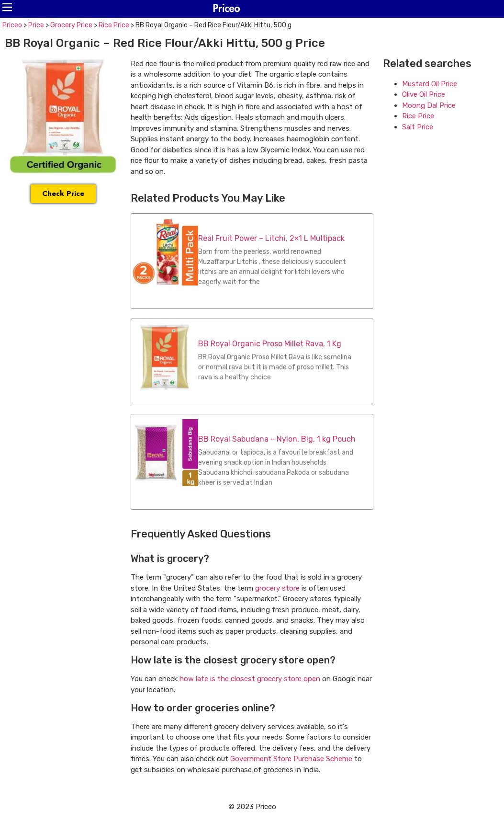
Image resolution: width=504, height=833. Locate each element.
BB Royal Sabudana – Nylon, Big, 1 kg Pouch (277, 439)
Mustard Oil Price (430, 84)
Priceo (12, 25)
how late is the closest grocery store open (250, 679)
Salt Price (418, 127)
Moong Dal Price (429, 105)
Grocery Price (71, 25)
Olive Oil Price (424, 94)
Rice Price (114, 25)
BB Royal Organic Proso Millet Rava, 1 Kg (270, 344)
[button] (7, 7)
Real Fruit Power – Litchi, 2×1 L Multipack (271, 238)
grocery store (277, 588)
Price (36, 25)
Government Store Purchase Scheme (291, 759)
